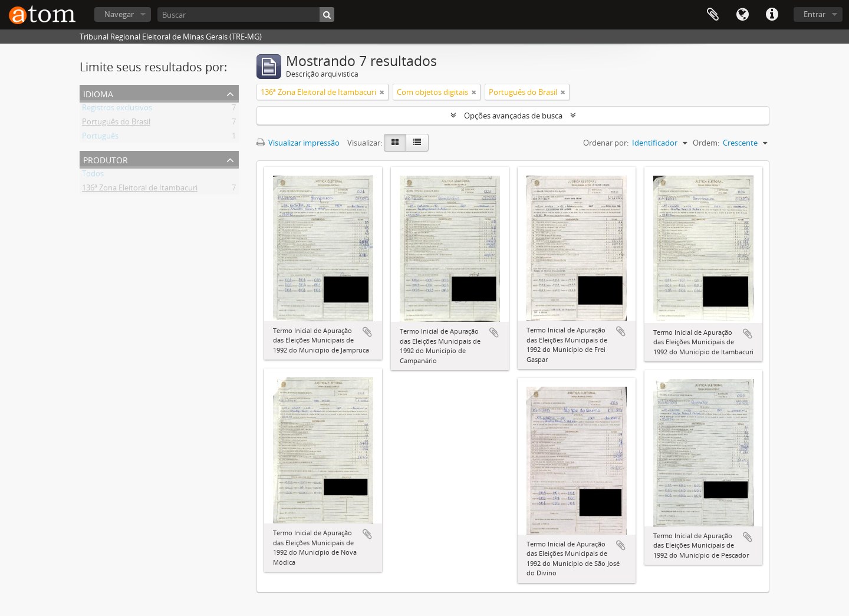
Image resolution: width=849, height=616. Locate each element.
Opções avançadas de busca (513, 116)
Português (100, 138)
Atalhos (772, 15)
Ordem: (706, 143)
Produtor (106, 159)
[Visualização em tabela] (417, 143)
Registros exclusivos (117, 110)
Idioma (742, 15)
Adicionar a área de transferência (367, 332)
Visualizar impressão (298, 143)
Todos (93, 176)
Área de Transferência (713, 15)
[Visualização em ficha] (395, 143)
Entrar (815, 14)
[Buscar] (246, 14)
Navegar (119, 14)
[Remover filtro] (382, 92)
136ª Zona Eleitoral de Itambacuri (140, 190)
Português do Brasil (116, 124)
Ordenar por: (606, 143)
